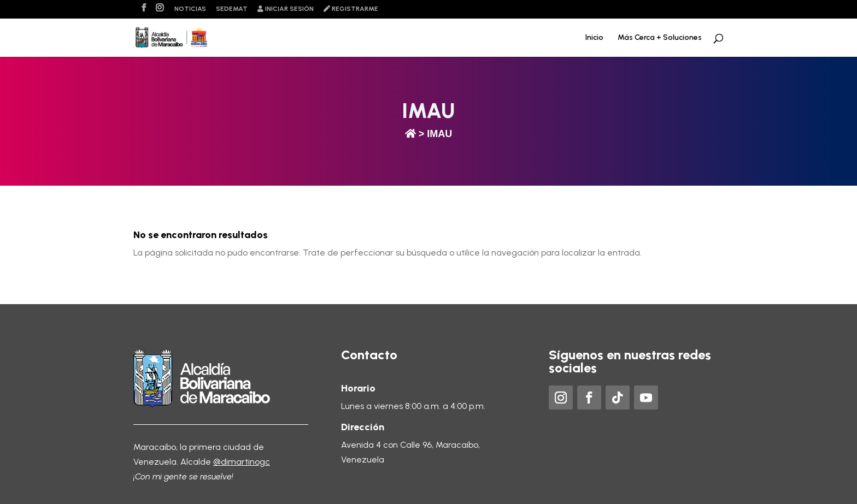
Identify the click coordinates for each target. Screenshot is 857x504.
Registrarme (351, 9)
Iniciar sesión (286, 9)
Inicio (594, 38)
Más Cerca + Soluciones (660, 38)
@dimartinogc (242, 462)
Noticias (190, 9)
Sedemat (232, 9)
